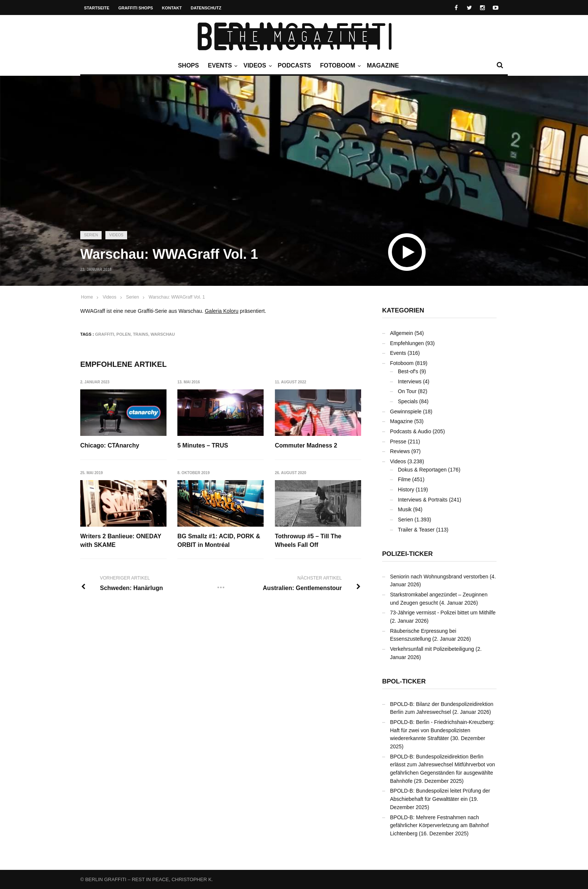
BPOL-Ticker (404, 681)
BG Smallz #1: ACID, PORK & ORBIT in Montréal (219, 541)
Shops (188, 65)
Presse (398, 441)
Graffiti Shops (136, 8)
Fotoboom (339, 66)
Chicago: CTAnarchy (110, 445)
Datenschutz (206, 8)
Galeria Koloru (222, 311)
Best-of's (408, 371)
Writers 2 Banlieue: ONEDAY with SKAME (121, 541)
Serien (91, 235)
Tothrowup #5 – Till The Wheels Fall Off (308, 541)
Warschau (163, 334)
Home (87, 297)
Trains (140, 334)
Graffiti (105, 334)
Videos (256, 66)
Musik (405, 509)
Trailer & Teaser (416, 530)
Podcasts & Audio (411, 431)
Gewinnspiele (406, 411)
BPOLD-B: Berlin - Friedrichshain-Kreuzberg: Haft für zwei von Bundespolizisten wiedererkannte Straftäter (442, 730)
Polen (123, 334)
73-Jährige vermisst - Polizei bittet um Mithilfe (443, 613)
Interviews (410, 381)
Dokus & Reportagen (422, 470)
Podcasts (295, 65)
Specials (408, 401)
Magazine (383, 65)
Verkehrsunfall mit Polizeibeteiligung (432, 649)
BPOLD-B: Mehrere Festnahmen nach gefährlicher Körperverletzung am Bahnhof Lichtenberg (439, 825)
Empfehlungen (407, 343)
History (406, 490)
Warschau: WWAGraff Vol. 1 (177, 297)
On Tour (407, 391)
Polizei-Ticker (407, 554)
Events (222, 66)
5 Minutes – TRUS (203, 445)
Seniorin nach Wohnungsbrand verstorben (439, 577)
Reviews (400, 451)
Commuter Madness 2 (306, 445)
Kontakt (172, 8)
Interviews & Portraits (423, 500)
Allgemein (401, 333)
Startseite (97, 8)
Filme (404, 479)
